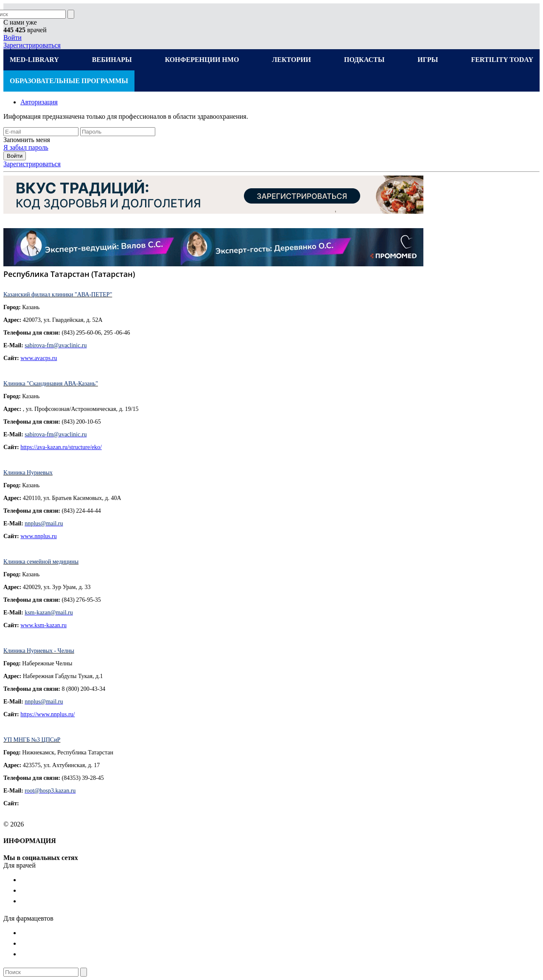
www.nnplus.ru (38, 536)
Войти (13, 38)
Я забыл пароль (26, 147)
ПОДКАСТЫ (364, 60)
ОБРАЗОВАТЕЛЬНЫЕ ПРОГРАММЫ (69, 81)
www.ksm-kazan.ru (43, 625)
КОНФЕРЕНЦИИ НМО (202, 60)
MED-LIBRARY (34, 60)
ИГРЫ (428, 60)
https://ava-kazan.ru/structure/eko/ (61, 447)
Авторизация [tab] (39, 102)
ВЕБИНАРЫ (112, 60)
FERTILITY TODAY (502, 60)
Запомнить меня (27, 140)
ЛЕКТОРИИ (291, 60)
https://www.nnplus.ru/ (48, 714)
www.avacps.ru (39, 358)
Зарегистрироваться (32, 45)
